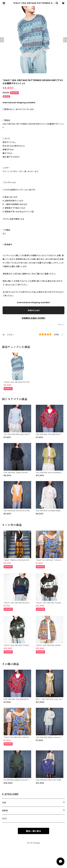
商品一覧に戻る (33, 831)
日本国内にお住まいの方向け (33, 318)
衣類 (4, 803)
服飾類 (5, 811)
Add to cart (34, 310)
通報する (61, 325)
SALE (4, 818)
